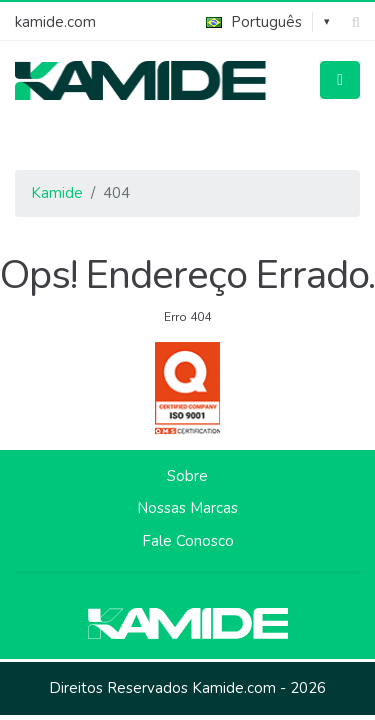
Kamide (57, 193)
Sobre (187, 476)
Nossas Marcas (187, 508)
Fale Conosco (188, 541)
